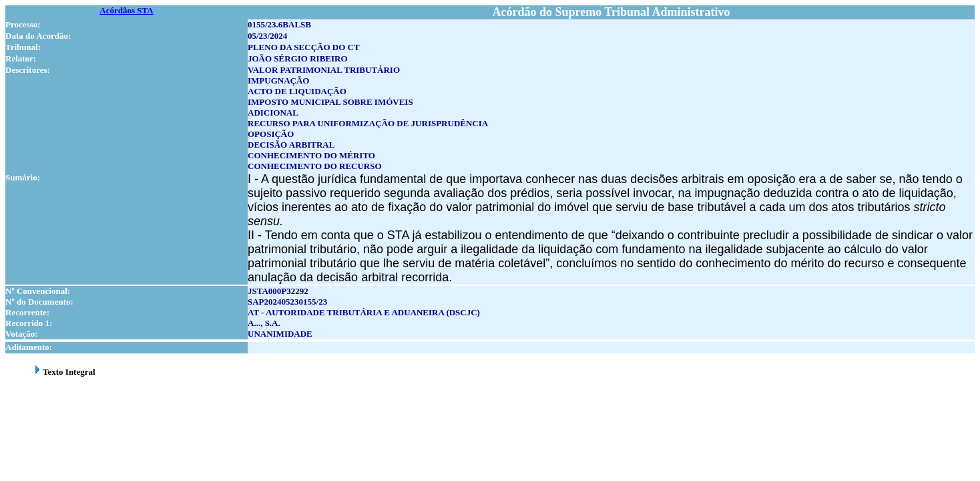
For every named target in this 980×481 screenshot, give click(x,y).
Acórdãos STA (126, 10)
